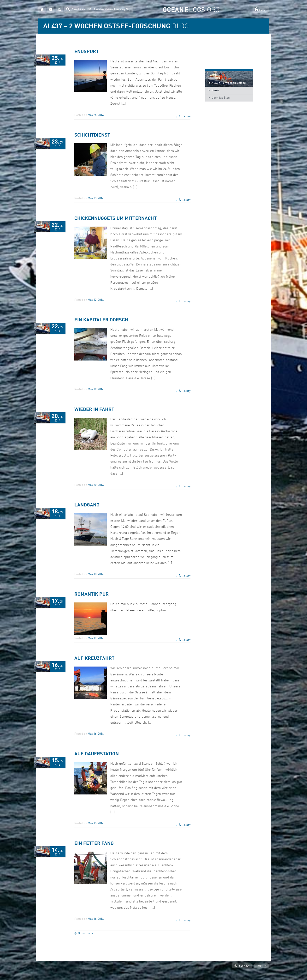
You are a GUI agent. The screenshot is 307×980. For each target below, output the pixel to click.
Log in (263, 10)
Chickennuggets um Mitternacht (115, 219)
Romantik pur (92, 595)
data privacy (242, 966)
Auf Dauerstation (97, 754)
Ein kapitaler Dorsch (101, 320)
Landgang (87, 505)
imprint (261, 966)
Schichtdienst (92, 135)
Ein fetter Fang (94, 844)
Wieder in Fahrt (94, 410)
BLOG (116, 27)
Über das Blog (221, 98)
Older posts (84, 933)
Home (215, 90)
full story (185, 117)
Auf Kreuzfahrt (94, 659)
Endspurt (86, 52)
